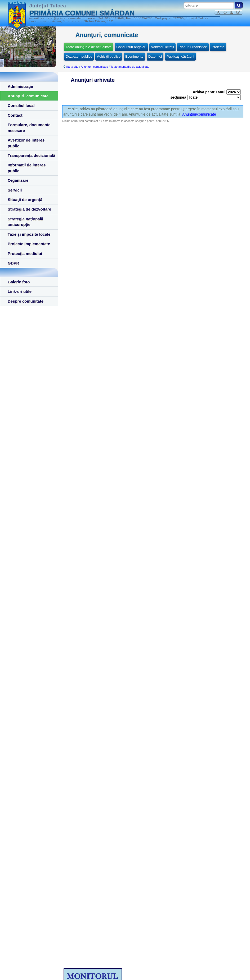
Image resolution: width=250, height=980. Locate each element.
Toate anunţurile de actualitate (89, 47)
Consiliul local (21, 105)
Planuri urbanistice (193, 47)
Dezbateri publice (79, 56)
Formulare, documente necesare (29, 127)
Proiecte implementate (29, 244)
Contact (15, 115)
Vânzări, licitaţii (162, 47)
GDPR (13, 263)
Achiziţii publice (109, 56)
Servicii (15, 190)
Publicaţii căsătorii (180, 56)
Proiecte (218, 47)
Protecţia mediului (25, 254)
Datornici (155, 56)
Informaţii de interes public (27, 168)
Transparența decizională (31, 155)
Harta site (72, 67)
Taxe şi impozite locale (29, 234)
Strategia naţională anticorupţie (25, 222)
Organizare (18, 180)
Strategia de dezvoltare (29, 209)
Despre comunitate (26, 301)
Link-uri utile (20, 291)
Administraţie (20, 86)
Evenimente (134, 56)
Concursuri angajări (131, 47)
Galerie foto (19, 282)
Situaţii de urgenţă (25, 200)
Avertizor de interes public (26, 143)
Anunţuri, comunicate (28, 96)
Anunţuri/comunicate (199, 114)
